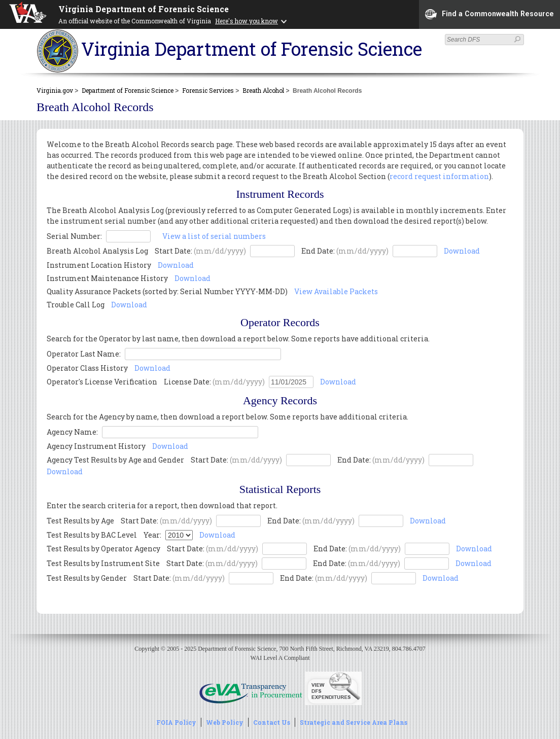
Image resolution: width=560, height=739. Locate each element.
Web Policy (225, 722)
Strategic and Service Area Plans (354, 722)
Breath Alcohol (263, 90)
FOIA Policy (176, 722)
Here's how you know (247, 21)
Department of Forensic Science (128, 90)
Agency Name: (73, 432)
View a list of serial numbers (214, 236)
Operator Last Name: (84, 354)
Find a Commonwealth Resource (489, 14)
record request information (439, 176)
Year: (152, 535)
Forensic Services (208, 90)
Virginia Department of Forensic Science (144, 9)
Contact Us (272, 722)
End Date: (345, 251)
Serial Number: (74, 236)
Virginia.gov (55, 90)
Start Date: (200, 251)
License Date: (214, 382)
